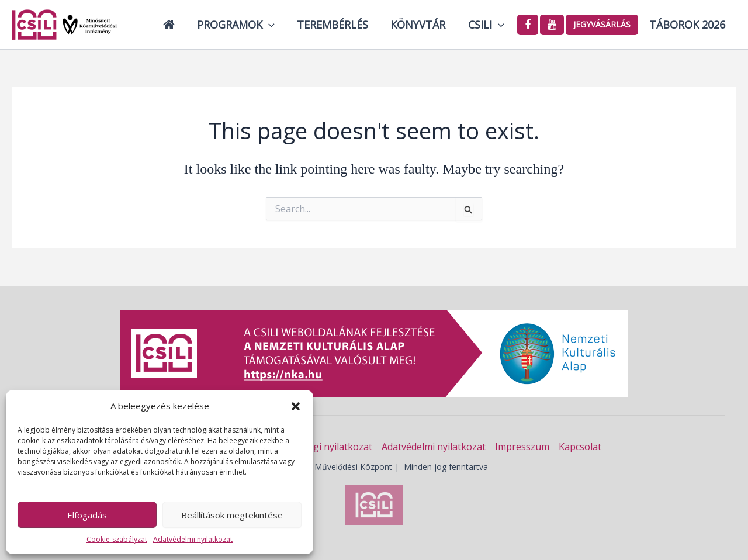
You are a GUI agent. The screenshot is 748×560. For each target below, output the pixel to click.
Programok (242, 25)
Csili (488, 25)
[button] (296, 406)
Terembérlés (337, 25)
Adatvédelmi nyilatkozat (193, 539)
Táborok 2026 (688, 25)
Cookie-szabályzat (117, 539)
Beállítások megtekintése (232, 515)
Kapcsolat (580, 447)
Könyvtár (421, 25)
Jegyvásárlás (603, 24)
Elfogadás (87, 515)
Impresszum (522, 447)
